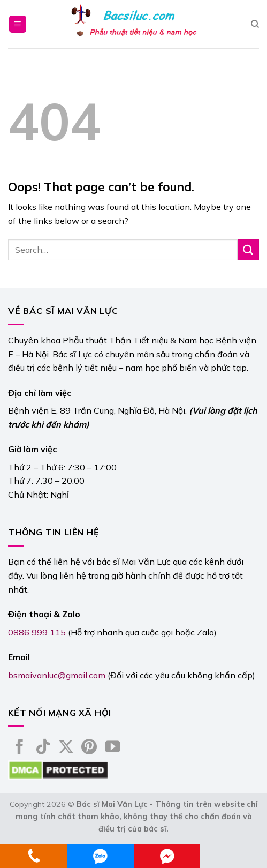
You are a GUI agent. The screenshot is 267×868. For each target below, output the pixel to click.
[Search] (255, 24)
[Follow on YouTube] (113, 748)
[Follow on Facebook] (20, 748)
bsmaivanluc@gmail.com (57, 675)
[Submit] (248, 249)
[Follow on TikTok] (43, 748)
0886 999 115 (37, 632)
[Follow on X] (66, 748)
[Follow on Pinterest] (89, 748)
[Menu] (18, 24)
